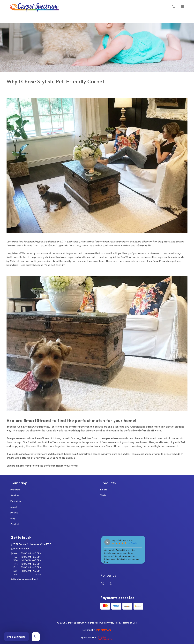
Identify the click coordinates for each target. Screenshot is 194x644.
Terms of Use (130, 623)
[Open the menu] (182, 7)
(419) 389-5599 (21, 549)
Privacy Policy (114, 623)
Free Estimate (16, 637)
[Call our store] (36, 637)
